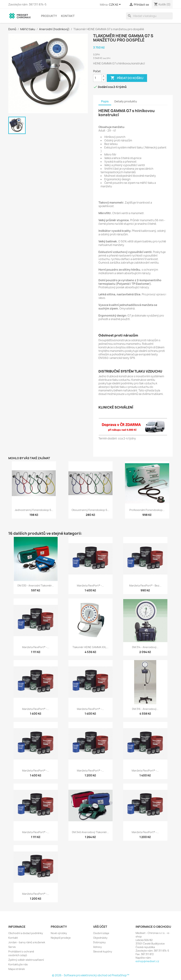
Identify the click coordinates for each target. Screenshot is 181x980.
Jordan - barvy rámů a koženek (27, 942)
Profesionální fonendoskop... (147, 510)
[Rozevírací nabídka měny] (115, 5)
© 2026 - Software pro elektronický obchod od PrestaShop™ (91, 975)
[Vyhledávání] (149, 16)
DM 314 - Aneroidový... (145, 647)
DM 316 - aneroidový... (145, 709)
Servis (12, 947)
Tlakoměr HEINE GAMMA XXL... (90, 647)
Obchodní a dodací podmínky (26, 933)
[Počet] (97, 78)
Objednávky (100, 938)
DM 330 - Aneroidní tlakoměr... (36, 586)
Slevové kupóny (103, 951)
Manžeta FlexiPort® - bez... (145, 586)
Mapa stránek (17, 969)
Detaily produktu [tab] (126, 101)
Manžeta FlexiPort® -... (90, 586)
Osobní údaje (101, 933)
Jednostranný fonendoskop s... (34, 510)
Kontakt (68, 16)
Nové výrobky (59, 933)
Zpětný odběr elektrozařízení (26, 960)
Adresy (97, 947)
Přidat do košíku (127, 78)
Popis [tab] (105, 101)
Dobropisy (99, 942)
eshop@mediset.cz (147, 961)
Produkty (49, 16)
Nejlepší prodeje (61, 938)
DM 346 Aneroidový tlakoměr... (90, 832)
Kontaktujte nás (18, 964)
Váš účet (100, 927)
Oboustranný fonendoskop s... (90, 510)
